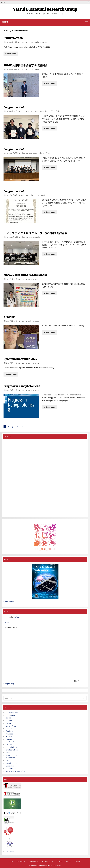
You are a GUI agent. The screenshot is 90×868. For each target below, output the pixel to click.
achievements (33, 42)
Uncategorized (12, 763)
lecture (9, 745)
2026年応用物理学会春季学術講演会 (25, 65)
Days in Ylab (50, 111)
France (9, 737)
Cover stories (9, 602)
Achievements (47, 861)
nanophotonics (12, 747)
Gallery (59, 111)
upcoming (43, 42)
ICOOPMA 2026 (13, 38)
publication (11, 758)
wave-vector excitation (15, 771)
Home (11, 861)
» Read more (11, 54)
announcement (12, 715)
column (9, 721)
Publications (33, 861)
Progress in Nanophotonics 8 (22, 386)
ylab (22, 42)
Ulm (8, 761)
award (42, 111)
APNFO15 (9, 317)
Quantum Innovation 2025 (20, 359)
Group (59, 861)
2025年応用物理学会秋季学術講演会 (25, 275)
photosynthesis (12, 750)
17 (18, 427)
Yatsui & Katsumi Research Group (45, 9)
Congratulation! (14, 107)
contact (16, 617)
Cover (8, 723)
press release (11, 755)
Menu (3, 2)
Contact (78, 861)
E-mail (6, 622)
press (8, 753)
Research (21, 861)
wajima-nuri (11, 768)
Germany (10, 742)
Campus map (9, 684)
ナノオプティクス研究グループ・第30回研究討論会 (35, 233)
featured (10, 734)
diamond (10, 729)
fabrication (10, 731)
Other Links (11, 852)
